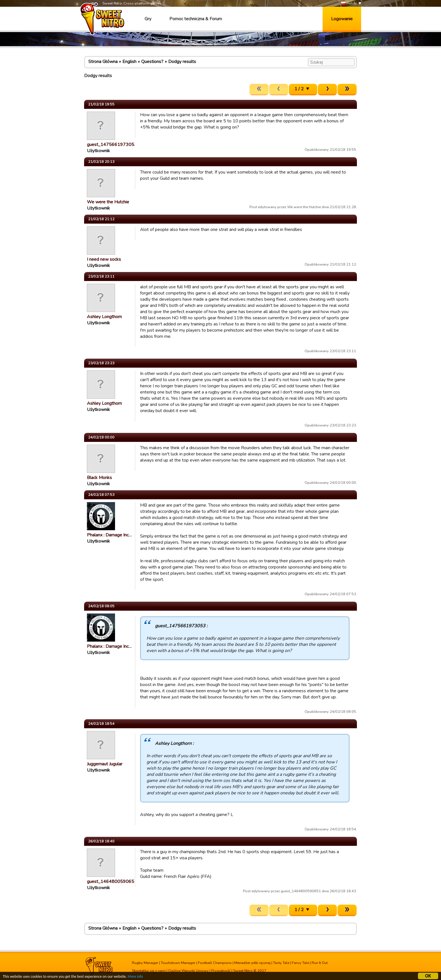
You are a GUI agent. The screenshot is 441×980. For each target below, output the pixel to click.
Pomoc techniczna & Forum (196, 19)
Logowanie (342, 19)
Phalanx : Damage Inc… (109, 535)
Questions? (152, 62)
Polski (349, 4)
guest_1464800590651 (112, 882)
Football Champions (215, 963)
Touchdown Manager (178, 963)
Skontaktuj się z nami (149, 971)
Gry (148, 19)
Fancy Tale (301, 963)
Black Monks (99, 478)
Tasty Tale (281, 963)
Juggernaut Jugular (105, 764)
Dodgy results (182, 62)
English (129, 62)
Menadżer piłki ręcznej (252, 963)
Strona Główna (103, 62)
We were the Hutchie (108, 202)
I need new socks (104, 259)
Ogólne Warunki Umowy (188, 971)
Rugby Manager (145, 963)
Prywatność (221, 971)
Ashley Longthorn (104, 317)
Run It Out (320, 963)
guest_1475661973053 (112, 145)
